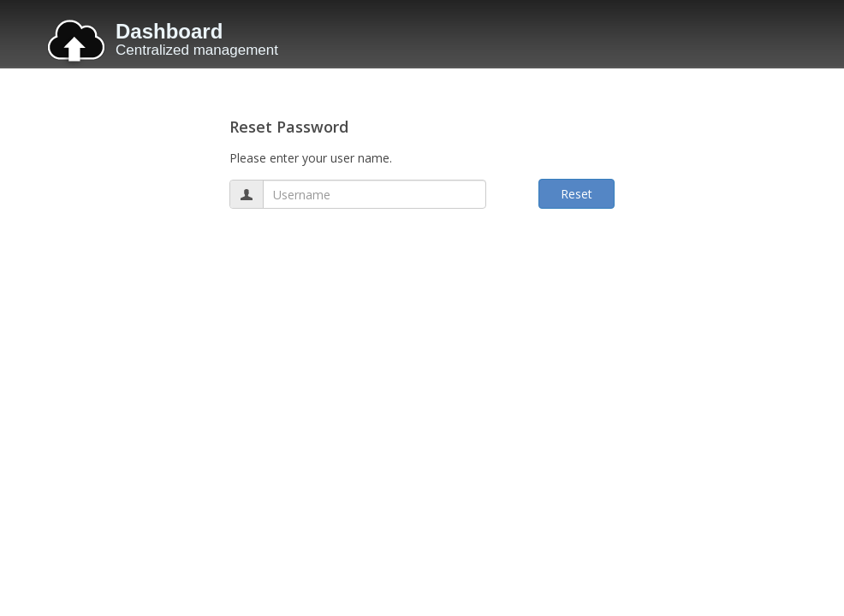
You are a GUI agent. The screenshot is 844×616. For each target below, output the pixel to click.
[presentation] (360, 264)
